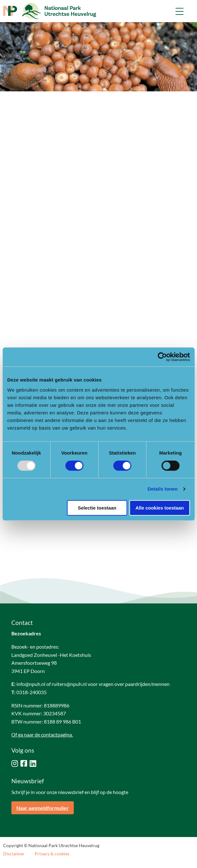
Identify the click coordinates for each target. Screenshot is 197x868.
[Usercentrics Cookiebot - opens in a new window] (162, 357)
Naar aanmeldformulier (43, 808)
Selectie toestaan (97, 508)
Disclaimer (14, 854)
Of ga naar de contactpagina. (42, 734)
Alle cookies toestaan (160, 508)
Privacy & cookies (52, 854)
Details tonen (162, 489)
